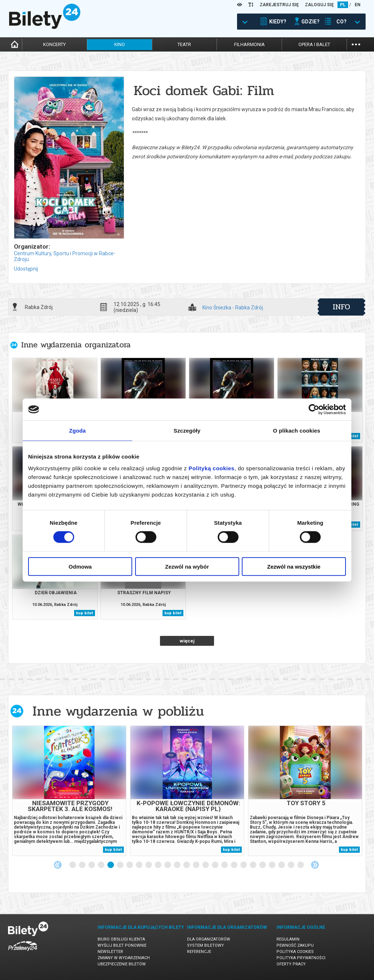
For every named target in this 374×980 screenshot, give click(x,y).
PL (343, 5)
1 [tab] (73, 865)
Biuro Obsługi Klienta (121, 939)
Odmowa (80, 566)
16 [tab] (215, 865)
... (356, 44)
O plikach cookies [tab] (296, 431)
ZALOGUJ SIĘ (319, 5)
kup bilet (85, 613)
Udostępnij (26, 269)
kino (120, 44)
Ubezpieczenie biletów (122, 964)
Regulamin (288, 939)
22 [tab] (272, 865)
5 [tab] (111, 865)
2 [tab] (83, 865)
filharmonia (249, 44)
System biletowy (205, 945)
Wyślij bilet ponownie (122, 945)
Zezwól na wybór (187, 566)
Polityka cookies (295, 952)
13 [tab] (187, 865)
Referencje (199, 952)
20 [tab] (253, 865)
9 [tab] (149, 865)
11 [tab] (168, 865)
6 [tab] (121, 865)
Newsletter (110, 952)
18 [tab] (234, 865)
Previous (58, 865)
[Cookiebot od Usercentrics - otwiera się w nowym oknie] (314, 410)
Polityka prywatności (301, 958)
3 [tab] (92, 865)
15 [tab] (206, 865)
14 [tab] (196, 865)
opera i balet (314, 44)
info (341, 307)
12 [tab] (178, 865)
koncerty (54, 44)
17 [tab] (225, 865)
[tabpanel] (69, 791)
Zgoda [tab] (77, 431)
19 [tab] (244, 865)
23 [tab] (282, 865)
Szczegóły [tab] (187, 431)
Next (315, 865)
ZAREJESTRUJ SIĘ (279, 5)
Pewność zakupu (295, 945)
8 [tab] (140, 865)
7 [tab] (130, 865)
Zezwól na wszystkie (294, 566)
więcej (187, 641)
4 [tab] (102, 865)
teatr (184, 44)
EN (358, 5)
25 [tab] (301, 865)
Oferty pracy (291, 964)
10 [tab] (159, 865)
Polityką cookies (211, 468)
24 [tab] (291, 865)
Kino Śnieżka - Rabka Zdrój (233, 308)
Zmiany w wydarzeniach (124, 958)
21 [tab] (263, 865)
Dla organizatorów (209, 939)
